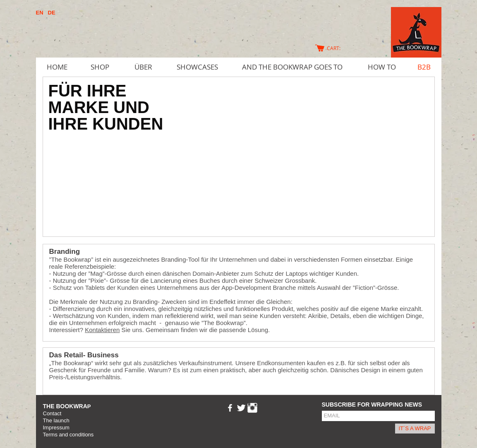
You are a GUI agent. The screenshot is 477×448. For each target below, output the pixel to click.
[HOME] (57, 67)
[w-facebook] (230, 408)
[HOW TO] (382, 67)
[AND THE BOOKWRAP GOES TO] (292, 67)
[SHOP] (100, 67)
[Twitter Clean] (241, 408)
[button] (239, 157)
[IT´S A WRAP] (415, 429)
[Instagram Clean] (252, 408)
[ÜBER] (144, 67)
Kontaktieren (102, 330)
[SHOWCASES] (197, 67)
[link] (337, 48)
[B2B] (424, 67)
